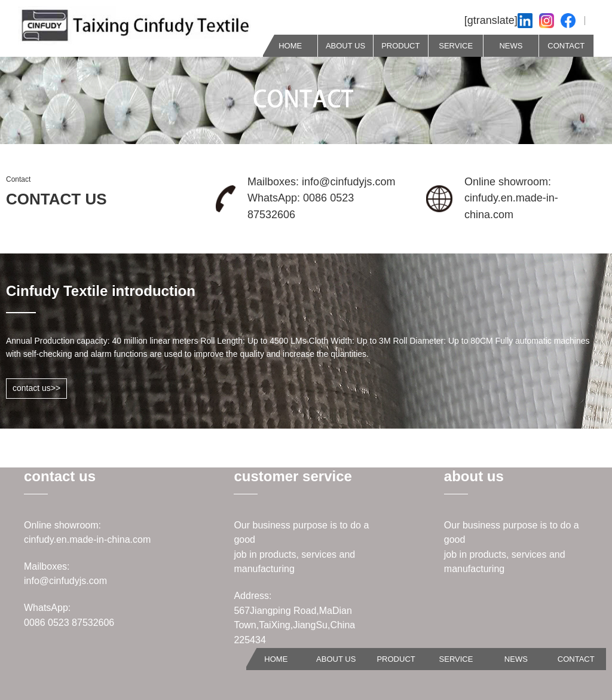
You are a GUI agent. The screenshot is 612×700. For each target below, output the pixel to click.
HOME (290, 46)
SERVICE (456, 46)
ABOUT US (345, 46)
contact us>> (36, 388)
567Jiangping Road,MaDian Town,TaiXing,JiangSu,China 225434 (294, 625)
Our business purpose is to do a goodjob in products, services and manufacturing (301, 547)
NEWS (511, 46)
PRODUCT (400, 46)
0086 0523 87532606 (69, 623)
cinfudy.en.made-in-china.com (87, 539)
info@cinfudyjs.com (65, 581)
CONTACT (566, 46)
